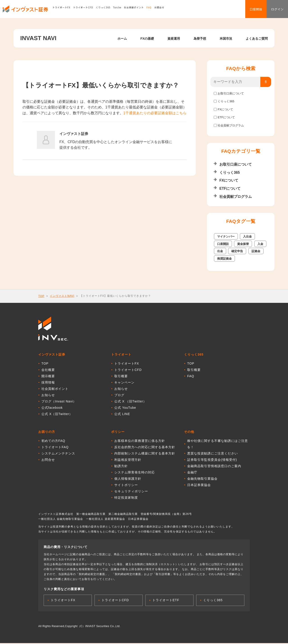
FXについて (225, 109)
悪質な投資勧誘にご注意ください (213, 454)
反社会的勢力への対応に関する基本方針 (145, 448)
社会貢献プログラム (231, 125)
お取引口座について (231, 93)
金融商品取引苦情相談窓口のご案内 (214, 467)
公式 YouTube (125, 409)
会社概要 (48, 371)
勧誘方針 (121, 467)
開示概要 (48, 377)
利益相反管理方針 (128, 461)
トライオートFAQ (55, 448)
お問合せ (165, 10)
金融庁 (192, 473)
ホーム (122, 39)
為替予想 (200, 39)
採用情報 (48, 383)
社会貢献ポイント (139, 10)
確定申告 (237, 251)
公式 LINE (122, 415)
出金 (220, 251)
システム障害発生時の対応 (135, 473)
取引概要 (121, 377)
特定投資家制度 (126, 498)
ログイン (275, 10)
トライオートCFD (89, 10)
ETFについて (226, 117)
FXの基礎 (147, 39)
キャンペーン (124, 383)
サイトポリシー (126, 486)
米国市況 (226, 39)
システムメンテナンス (58, 454)
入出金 (247, 236)
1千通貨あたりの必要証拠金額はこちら (155, 113)
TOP (41, 296)
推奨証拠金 (224, 259)
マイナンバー (226, 236)
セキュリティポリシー (131, 492)
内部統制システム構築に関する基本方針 (145, 454)
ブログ (119, 396)
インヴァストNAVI (62, 296)
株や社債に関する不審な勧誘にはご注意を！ (218, 445)
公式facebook (52, 409)
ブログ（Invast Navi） (59, 402)
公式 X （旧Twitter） (130, 402)
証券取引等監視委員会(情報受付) (212, 461)
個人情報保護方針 (128, 480)
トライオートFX (67, 10)
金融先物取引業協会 (202, 480)
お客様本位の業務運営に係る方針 (140, 442)
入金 (260, 244)
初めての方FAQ (53, 442)
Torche (123, 10)
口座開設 (250, 10)
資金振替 (243, 244)
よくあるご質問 (257, 39)
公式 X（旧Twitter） (57, 415)
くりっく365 (109, 10)
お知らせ (48, 396)
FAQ (154, 10)
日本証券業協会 (199, 486)
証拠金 (256, 251)
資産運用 (174, 39)
